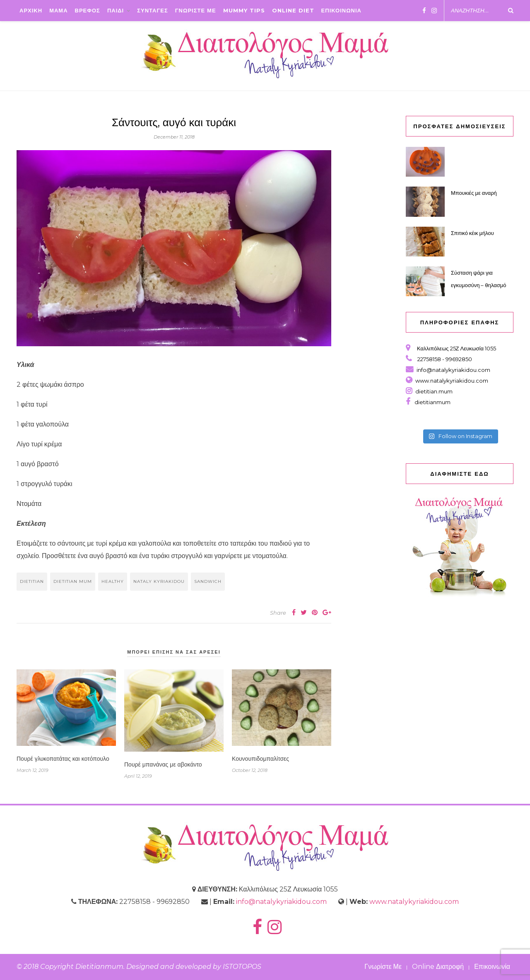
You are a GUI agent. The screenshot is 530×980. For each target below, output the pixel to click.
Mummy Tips (244, 10)
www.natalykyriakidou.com (452, 381)
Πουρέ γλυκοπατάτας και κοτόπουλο (63, 759)
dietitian (32, 581)
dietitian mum (73, 581)
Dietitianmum (99, 967)
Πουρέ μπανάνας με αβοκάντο (163, 764)
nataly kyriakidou (159, 581)
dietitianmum (431, 402)
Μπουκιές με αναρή (474, 193)
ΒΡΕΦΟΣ (88, 10)
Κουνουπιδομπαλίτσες (260, 759)
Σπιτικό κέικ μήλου (472, 233)
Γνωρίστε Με (383, 967)
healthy (113, 581)
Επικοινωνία (492, 967)
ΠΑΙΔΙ (116, 10)
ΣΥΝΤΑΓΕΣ (153, 10)
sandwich (208, 581)
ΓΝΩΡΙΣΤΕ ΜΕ (196, 10)
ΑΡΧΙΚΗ (31, 10)
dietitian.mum (433, 391)
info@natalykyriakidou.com (453, 370)
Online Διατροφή (438, 967)
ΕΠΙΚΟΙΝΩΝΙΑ (341, 10)
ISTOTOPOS (242, 967)
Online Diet (293, 10)
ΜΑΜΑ (58, 10)
